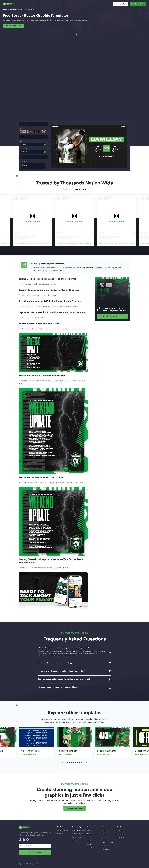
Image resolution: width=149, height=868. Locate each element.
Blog (103, 831)
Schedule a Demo (138, 4)
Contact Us (120, 837)
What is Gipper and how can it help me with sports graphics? (74, 652)
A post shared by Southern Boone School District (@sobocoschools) (77, 243)
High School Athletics (79, 831)
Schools (75, 841)
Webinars (105, 834)
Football (90, 837)
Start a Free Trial (121, 4)
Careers (119, 831)
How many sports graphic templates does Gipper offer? (74, 671)
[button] (63, 762)
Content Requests (63, 831)
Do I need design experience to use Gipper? (74, 663)
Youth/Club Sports (78, 837)
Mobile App (61, 834)
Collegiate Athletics (78, 834)
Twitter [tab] (67, 189)
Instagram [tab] (80, 189)
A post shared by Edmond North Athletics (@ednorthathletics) (33, 243)
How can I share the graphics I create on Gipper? (74, 687)
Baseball (90, 831)
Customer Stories (107, 842)
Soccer (89, 841)
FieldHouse (105, 846)
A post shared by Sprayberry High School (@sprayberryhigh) (117, 243)
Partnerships (121, 834)
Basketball (90, 834)
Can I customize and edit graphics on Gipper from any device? (74, 679)
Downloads (106, 839)
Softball (89, 844)
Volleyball (90, 848)
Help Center (106, 849)
